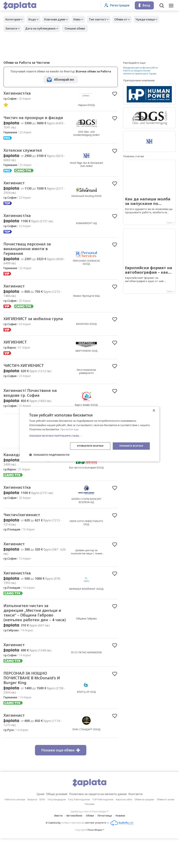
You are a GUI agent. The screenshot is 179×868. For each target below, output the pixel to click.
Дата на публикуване (43, 28)
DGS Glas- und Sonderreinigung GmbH (86, 137)
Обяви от (130, 19)
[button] (89, 435)
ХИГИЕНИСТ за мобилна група (31, 331)
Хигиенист (16, 190)
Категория (14, 19)
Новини (122, 845)
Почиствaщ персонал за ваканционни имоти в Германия (31, 257)
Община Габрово (86, 642)
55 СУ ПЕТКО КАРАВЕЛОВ (86, 680)
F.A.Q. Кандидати (57, 829)
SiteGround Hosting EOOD (86, 203)
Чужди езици (156, 19)
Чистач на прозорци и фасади (29, 121)
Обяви (90, 845)
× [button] (154, 410)
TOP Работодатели (103, 829)
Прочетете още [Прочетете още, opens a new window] (70, 429)
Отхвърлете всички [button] (87, 446)
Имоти (56, 845)
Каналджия (17, 472)
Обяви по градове (144, 829)
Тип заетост (105, 19)
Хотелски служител (26, 157)
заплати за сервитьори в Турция (140, 74)
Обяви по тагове (166, 829)
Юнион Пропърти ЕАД (86, 306)
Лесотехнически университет (86, 388)
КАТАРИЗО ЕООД (86, 337)
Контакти (141, 824)
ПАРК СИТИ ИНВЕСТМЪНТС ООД (86, 541)
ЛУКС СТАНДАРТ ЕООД (86, 759)
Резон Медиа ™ (96, 860)
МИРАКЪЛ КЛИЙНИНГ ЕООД (86, 608)
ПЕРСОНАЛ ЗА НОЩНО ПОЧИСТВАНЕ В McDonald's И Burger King (34, 706)
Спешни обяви (78, 28)
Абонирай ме (64, 80)
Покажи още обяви (61, 780)
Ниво (83, 19)
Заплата (12, 28)
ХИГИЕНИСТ (17, 358)
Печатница (106, 845)
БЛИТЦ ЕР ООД (86, 720)
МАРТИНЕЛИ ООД (86, 367)
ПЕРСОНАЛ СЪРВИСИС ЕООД (86, 271)
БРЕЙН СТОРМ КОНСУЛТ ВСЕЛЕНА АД (86, 519)
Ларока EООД (86, 105)
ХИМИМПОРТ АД (86, 231)
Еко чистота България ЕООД (86, 485)
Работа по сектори (15, 829)
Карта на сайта (124, 829)
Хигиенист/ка (19, 93)
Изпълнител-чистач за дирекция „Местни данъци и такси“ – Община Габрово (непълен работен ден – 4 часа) (35, 636)
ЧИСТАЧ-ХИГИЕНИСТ (27, 382)
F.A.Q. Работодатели (79, 829)
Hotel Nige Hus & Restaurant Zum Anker (86, 171)
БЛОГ (42, 829)
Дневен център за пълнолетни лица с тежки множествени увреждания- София (86, 574)
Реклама (90, 834)
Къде (35, 19)
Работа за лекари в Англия (137, 71)
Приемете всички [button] (130, 446)
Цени (35, 824)
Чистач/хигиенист (24, 533)
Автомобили (73, 845)
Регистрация (117, 5)
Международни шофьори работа (140, 68)
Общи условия (53, 824)
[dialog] (89, 434)
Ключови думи (59, 19)
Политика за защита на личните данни (99, 824)
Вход (144, 5)
